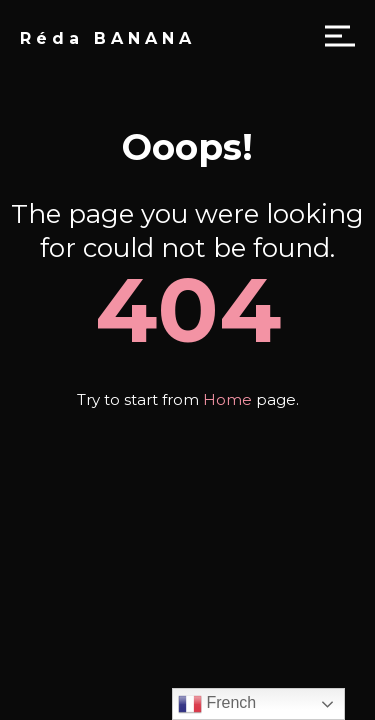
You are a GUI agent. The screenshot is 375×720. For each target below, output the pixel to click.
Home (227, 399)
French (217, 704)
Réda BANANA (108, 38)
